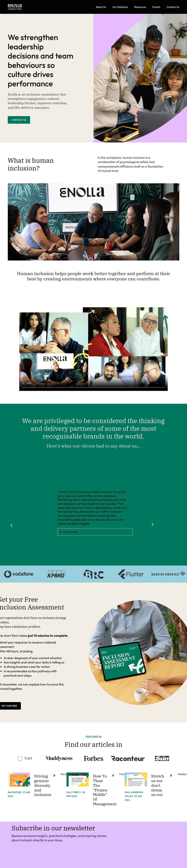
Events (156, 7)
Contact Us (173, 7)
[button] (10, 510)
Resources (140, 7)
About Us (101, 7)
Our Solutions (120, 7)
